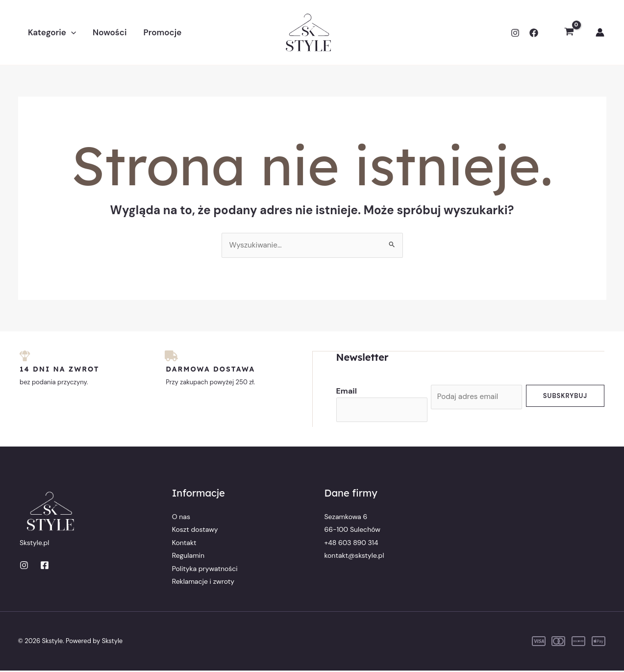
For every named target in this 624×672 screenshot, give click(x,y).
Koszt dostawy (195, 531)
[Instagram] (515, 33)
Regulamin (188, 557)
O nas (181, 518)
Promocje (162, 32)
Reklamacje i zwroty (203, 582)
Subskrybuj (565, 396)
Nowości (110, 32)
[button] (71, 32)
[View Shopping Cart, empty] (569, 32)
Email (347, 391)
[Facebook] (534, 33)
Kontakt (184, 544)
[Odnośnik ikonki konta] (600, 32)
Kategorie (52, 32)
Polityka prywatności (205, 570)
